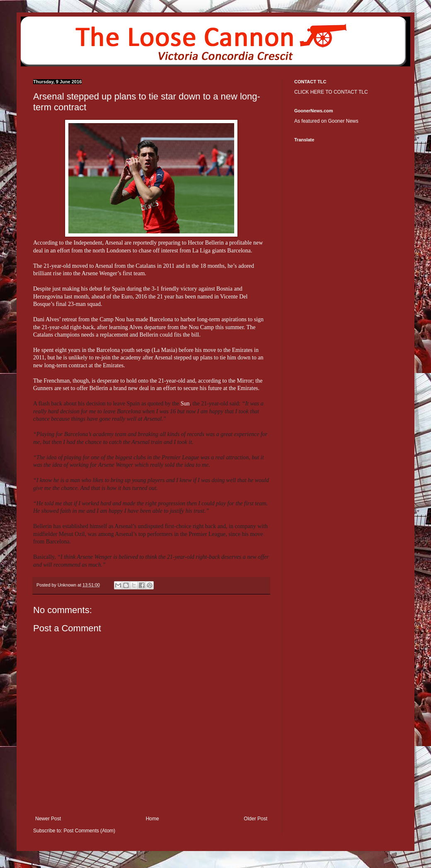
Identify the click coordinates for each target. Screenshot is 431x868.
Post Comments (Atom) (89, 831)
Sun (185, 404)
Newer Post (48, 819)
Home (153, 819)
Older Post (255, 819)
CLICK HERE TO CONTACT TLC (331, 92)
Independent (88, 243)
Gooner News (343, 121)
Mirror (245, 381)
